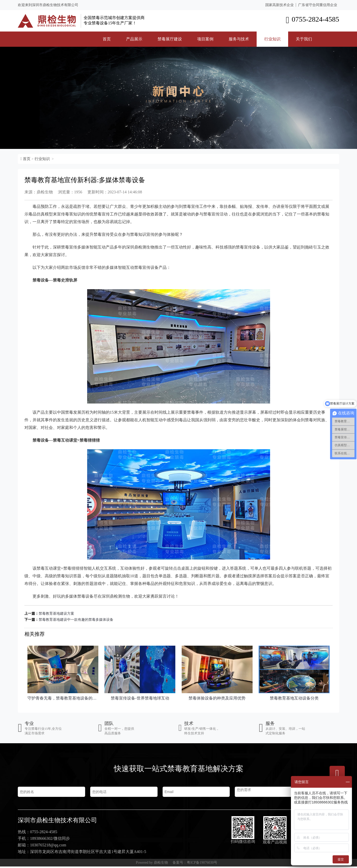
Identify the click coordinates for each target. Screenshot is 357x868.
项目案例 (205, 39)
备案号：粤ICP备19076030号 (195, 864)
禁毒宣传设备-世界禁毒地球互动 (140, 698)
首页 (107, 39)
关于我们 (304, 39)
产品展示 (134, 39)
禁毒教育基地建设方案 (56, 614)
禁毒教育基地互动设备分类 (294, 698)
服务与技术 (239, 39)
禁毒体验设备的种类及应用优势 (217, 698)
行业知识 (272, 39)
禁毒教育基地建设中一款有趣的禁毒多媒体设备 (76, 620)
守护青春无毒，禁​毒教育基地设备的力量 (63, 698)
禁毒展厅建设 (170, 39)
